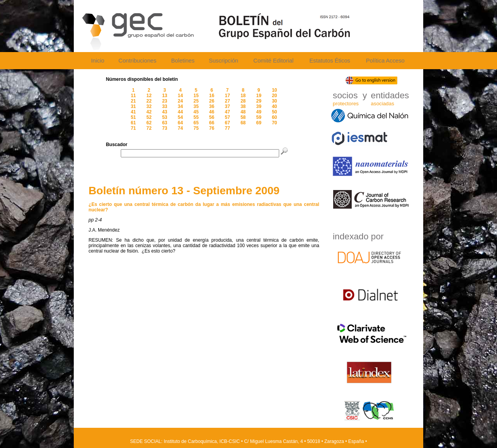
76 (212, 128)
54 (180, 117)
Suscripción (224, 61)
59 (259, 117)
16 (212, 96)
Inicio (97, 61)
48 (243, 112)
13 (164, 96)
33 (164, 106)
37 (227, 106)
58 (243, 117)
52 (149, 117)
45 (196, 112)
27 (227, 101)
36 (212, 106)
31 (133, 106)
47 (227, 112)
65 (196, 123)
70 (274, 123)
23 (164, 101)
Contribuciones (137, 61)
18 (243, 96)
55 (196, 117)
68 (243, 123)
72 (149, 128)
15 (196, 96)
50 (274, 112)
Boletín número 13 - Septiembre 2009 (184, 191)
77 (227, 128)
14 (180, 96)
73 (164, 128)
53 (164, 117)
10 (274, 90)
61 (133, 123)
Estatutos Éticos (330, 61)
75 (196, 128)
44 (180, 112)
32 (149, 106)
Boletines (183, 61)
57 (227, 117)
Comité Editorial (274, 61)
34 (180, 106)
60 (274, 117)
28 (243, 101)
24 (180, 101)
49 (259, 112)
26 (212, 101)
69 (259, 123)
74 (180, 128)
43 (164, 112)
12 (149, 96)
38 (243, 106)
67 (227, 123)
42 (149, 112)
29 (259, 101)
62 (149, 123)
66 (212, 123)
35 (196, 106)
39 (259, 106)
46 (212, 112)
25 (196, 101)
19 (259, 96)
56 (212, 117)
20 (274, 96)
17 (227, 96)
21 (133, 101)
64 (180, 123)
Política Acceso (385, 61)
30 (274, 101)
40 (274, 106)
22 (149, 101)
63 (164, 123)
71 (133, 128)
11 (133, 96)
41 (133, 112)
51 (133, 117)
